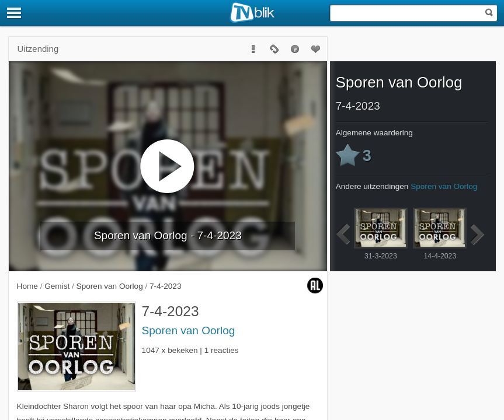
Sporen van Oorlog (189, 330)
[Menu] (15, 13)
